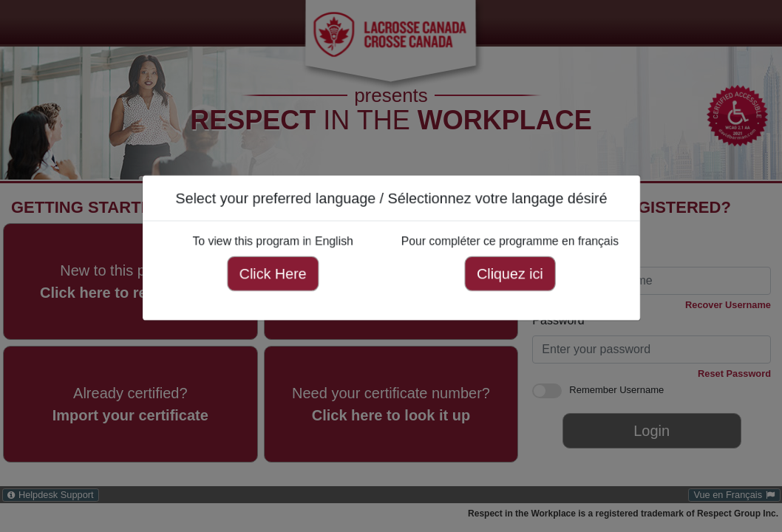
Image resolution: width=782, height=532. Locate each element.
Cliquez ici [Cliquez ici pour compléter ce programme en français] (514, 272)
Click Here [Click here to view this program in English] (268, 272)
